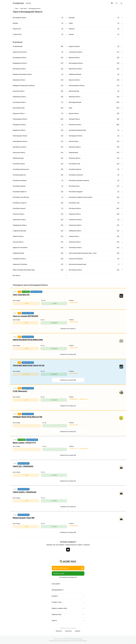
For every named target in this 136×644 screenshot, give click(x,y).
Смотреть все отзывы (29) (68, 380)
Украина (77, 631)
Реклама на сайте (59, 573)
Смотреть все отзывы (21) (68, 481)
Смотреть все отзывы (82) (68, 532)
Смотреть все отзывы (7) (68, 329)
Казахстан (68, 631)
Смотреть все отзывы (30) (68, 455)
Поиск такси (23, 9)
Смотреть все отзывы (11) (68, 406)
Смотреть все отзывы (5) (68, 507)
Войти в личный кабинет (68, 568)
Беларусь (59, 631)
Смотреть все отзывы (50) (68, 354)
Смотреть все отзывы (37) (68, 432)
